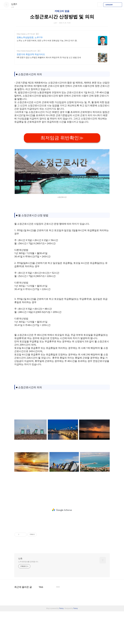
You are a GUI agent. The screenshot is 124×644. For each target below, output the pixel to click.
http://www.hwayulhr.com (27, 51)
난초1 (15, 4)
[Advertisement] (62, 150)
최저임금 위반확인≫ (62, 171)
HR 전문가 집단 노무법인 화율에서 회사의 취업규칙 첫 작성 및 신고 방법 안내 (49, 57)
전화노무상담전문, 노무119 (30, 37)
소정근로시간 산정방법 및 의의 (62, 17)
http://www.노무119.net (26, 34)
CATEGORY (113, 5)
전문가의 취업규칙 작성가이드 (31, 54)
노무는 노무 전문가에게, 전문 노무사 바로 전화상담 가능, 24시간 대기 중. (47, 40)
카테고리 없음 (62, 11)
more (58, 619)
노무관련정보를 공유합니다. (28, 594)
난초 (20, 591)
